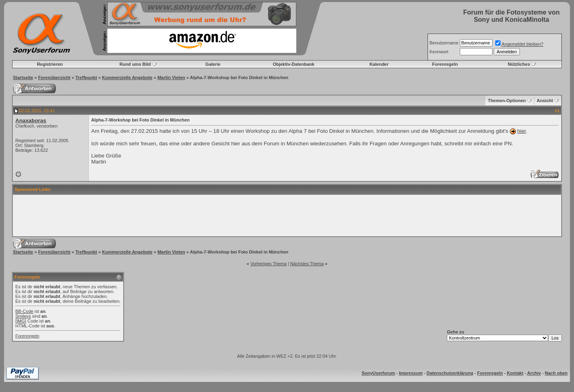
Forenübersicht (54, 78)
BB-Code (24, 311)
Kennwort (439, 52)
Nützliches (519, 64)
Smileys (23, 316)
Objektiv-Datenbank (294, 64)
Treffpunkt (86, 78)
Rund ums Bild (135, 64)
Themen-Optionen (507, 101)
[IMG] (21, 321)
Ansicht (545, 101)
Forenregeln (445, 64)
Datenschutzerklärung (450, 373)
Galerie (213, 64)
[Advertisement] (287, 216)
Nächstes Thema (307, 264)
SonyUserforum (378, 373)
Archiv (534, 373)
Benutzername (444, 43)
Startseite (23, 78)
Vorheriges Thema (268, 264)
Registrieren (50, 64)
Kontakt (515, 373)
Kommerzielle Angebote (127, 78)
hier (522, 131)
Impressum (411, 373)
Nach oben (556, 373)
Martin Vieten (171, 78)
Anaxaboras (31, 121)
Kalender (379, 64)
